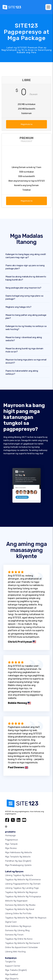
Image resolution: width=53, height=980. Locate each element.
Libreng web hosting (15, 952)
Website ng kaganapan (16, 901)
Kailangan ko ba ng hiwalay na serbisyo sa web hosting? (26, 328)
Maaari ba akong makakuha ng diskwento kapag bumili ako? (26, 278)
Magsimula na (27, 124)
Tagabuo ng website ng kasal (20, 909)
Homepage (10, 835)
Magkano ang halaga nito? (18, 307)
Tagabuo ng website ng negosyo (21, 892)
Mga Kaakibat (12, 974)
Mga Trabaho (16, 970)
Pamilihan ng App (18, 861)
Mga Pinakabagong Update (18, 865)
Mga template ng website (18, 857)
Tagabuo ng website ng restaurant (23, 943)
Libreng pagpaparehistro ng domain (23, 884)
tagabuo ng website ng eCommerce (23, 880)
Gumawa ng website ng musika (20, 905)
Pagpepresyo (12, 840)
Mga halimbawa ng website (19, 852)
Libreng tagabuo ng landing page (22, 888)
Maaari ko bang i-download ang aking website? (24, 339)
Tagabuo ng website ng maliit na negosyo (26, 918)
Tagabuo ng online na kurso (19, 939)
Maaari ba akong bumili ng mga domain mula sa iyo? (24, 350)
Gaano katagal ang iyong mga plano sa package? (24, 297)
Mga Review (11, 848)
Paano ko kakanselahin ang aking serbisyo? (22, 372)
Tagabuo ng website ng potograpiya (23, 897)
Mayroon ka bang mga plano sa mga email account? (26, 361)
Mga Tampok (11, 844)
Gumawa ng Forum (14, 935)
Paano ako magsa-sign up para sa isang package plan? (25, 267)
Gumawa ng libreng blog (17, 930)
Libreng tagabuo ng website (19, 875)
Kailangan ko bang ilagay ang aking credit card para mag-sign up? (26, 256)
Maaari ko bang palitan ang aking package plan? (26, 317)
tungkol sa (10, 962)
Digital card (11, 922)
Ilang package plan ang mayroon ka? (23, 288)
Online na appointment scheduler (21, 947)
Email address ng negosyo (18, 926)
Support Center (13, 966)
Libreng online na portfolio (18, 913)
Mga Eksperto (12, 979)
